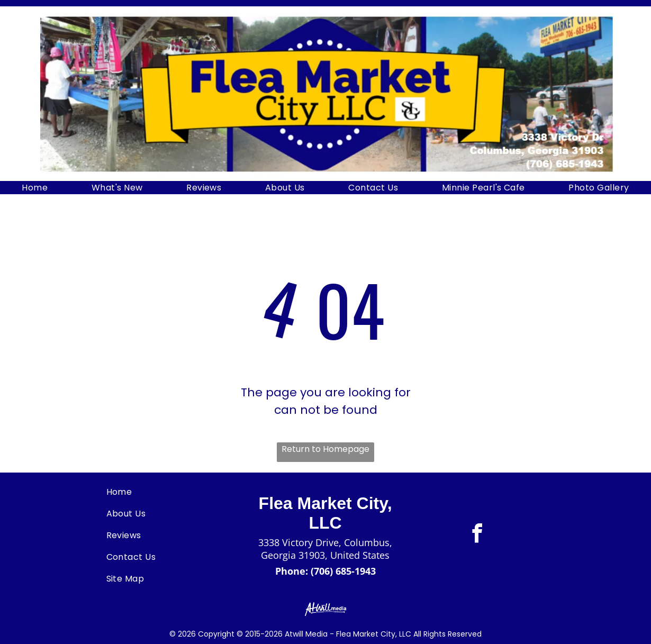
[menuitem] (35, 188)
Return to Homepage (325, 449)
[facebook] (477, 535)
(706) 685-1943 (343, 571)
